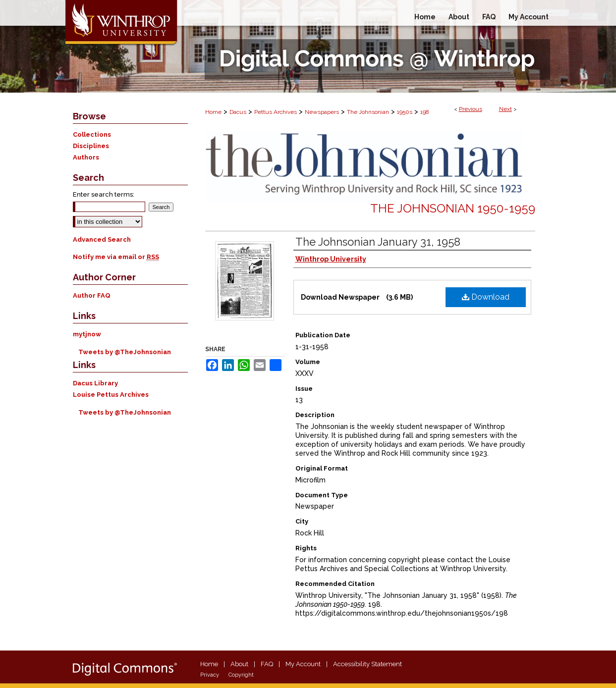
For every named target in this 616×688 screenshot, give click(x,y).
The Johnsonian (368, 112)
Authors (86, 157)
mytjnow (87, 334)
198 (425, 112)
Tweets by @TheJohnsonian (125, 352)
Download (486, 297)
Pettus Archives (276, 112)
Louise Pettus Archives (111, 395)
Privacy (210, 675)
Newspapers (322, 112)
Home (213, 112)
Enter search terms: (104, 194)
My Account (303, 664)
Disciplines (91, 146)
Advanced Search (102, 239)
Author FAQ (92, 295)
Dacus (238, 112)
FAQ (267, 664)
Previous (471, 109)
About (239, 664)
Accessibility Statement (367, 664)
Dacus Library (95, 383)
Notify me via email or (116, 257)
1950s (405, 112)
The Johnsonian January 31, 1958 (378, 242)
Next (505, 109)
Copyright (241, 675)
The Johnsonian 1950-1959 (453, 208)
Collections (92, 134)
